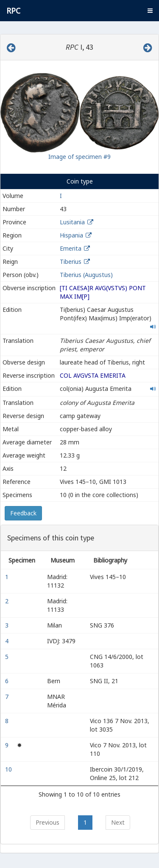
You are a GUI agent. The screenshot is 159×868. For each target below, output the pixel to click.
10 (9, 769)
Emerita (71, 248)
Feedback (23, 513)
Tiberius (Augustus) (86, 275)
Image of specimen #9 (79, 157)
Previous (47, 822)
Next (118, 822)
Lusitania (72, 222)
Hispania (71, 235)
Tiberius (71, 262)
